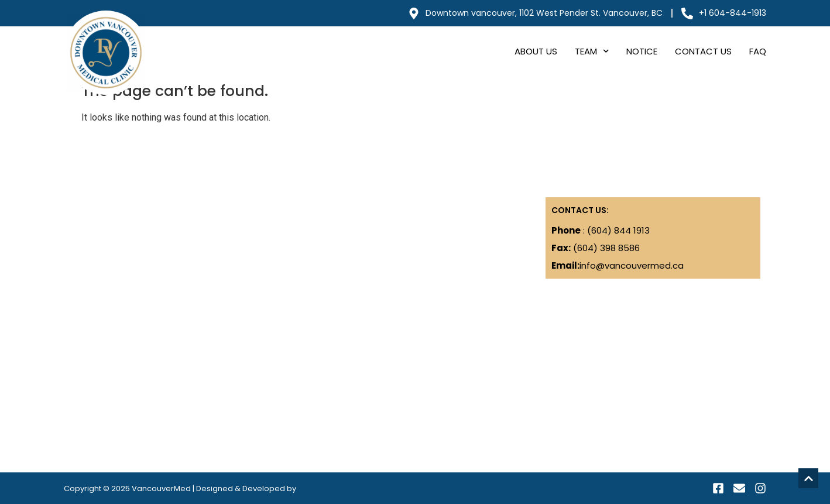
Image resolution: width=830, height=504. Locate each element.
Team (592, 51)
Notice (642, 51)
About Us (536, 51)
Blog (79, 227)
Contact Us (703, 51)
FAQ (758, 51)
